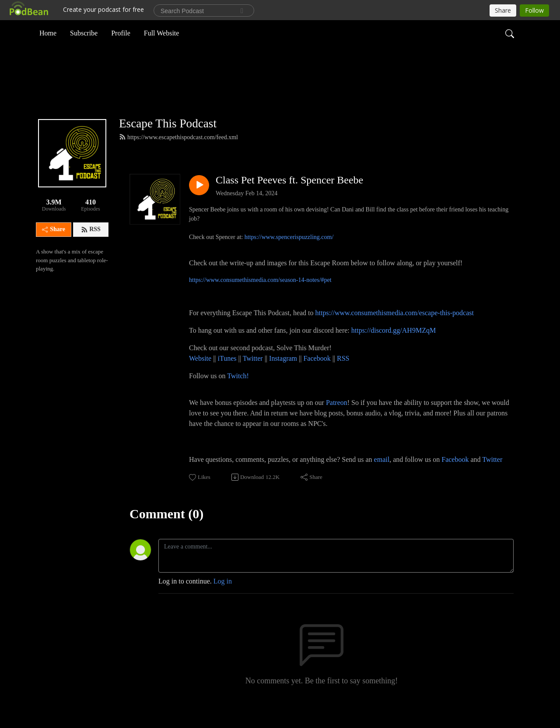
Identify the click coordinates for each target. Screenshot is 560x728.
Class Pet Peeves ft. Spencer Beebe (289, 194)
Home (48, 32)
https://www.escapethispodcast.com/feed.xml (178, 151)
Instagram (283, 373)
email (382, 474)
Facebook (317, 373)
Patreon (337, 417)
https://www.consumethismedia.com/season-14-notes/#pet (260, 294)
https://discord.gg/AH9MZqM (394, 345)
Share (54, 244)
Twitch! (238, 390)
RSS (91, 244)
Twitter (253, 373)
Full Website (162, 32)
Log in (223, 596)
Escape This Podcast (168, 138)
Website (201, 373)
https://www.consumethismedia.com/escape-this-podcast (395, 327)
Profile (121, 32)
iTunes (227, 373)
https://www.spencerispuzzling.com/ (289, 251)
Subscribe (84, 32)
